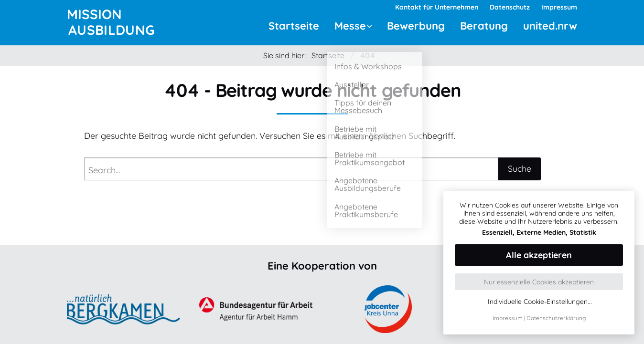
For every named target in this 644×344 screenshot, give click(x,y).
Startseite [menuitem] (294, 26)
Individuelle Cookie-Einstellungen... (540, 302)
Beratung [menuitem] (484, 26)
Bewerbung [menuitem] (416, 26)
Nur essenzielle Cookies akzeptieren (539, 282)
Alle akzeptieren (539, 255)
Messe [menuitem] (350, 26)
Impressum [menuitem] (559, 7)
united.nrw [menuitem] (550, 26)
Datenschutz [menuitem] (510, 7)
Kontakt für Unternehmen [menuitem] (437, 7)
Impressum (508, 318)
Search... (104, 170)
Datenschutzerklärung (556, 318)
